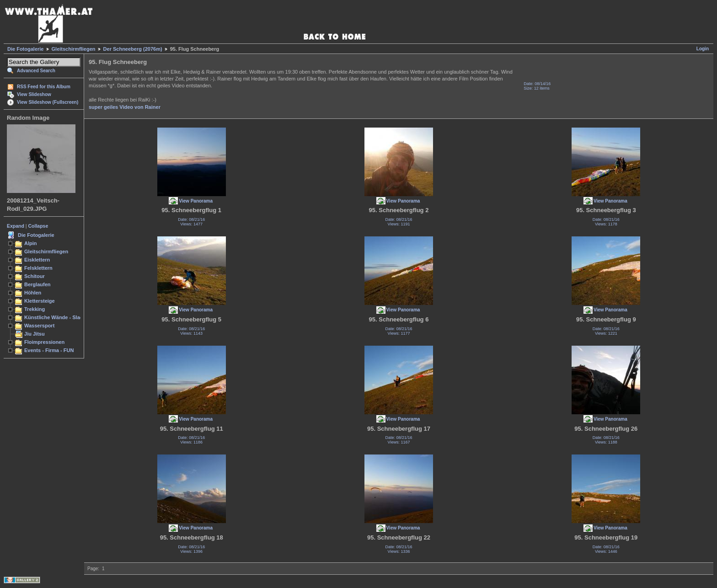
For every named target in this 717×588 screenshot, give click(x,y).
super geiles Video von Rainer (125, 107)
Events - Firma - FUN (49, 350)
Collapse (38, 226)
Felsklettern (38, 268)
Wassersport (39, 326)
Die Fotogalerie (25, 49)
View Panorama (196, 201)
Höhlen (33, 293)
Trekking (35, 309)
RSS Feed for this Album (44, 87)
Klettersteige (40, 301)
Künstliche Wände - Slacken (58, 317)
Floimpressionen (44, 342)
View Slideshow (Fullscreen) (48, 102)
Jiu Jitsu (35, 334)
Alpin (31, 243)
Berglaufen (37, 284)
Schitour (35, 276)
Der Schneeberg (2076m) (133, 49)
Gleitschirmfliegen (74, 49)
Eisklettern (37, 260)
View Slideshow (34, 94)
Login (703, 49)
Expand (16, 226)
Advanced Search (36, 71)
